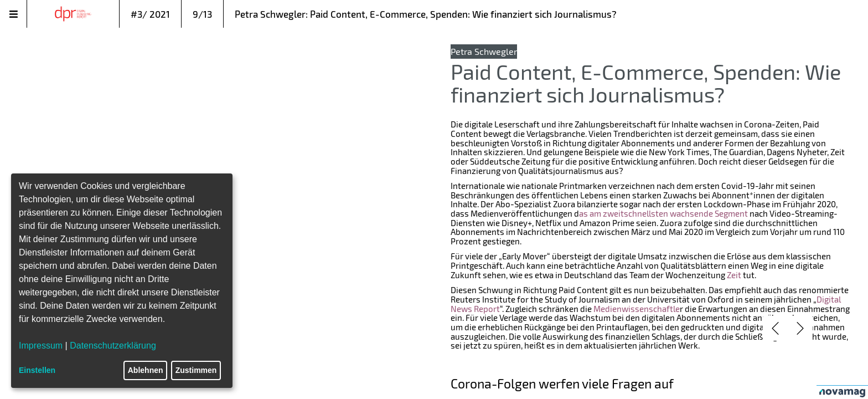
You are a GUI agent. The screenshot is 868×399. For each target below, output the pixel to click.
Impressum (41, 346)
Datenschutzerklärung (113, 346)
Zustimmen (196, 370)
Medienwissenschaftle (637, 309)
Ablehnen (146, 370)
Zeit (734, 275)
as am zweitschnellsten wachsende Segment (663, 213)
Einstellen (37, 370)
